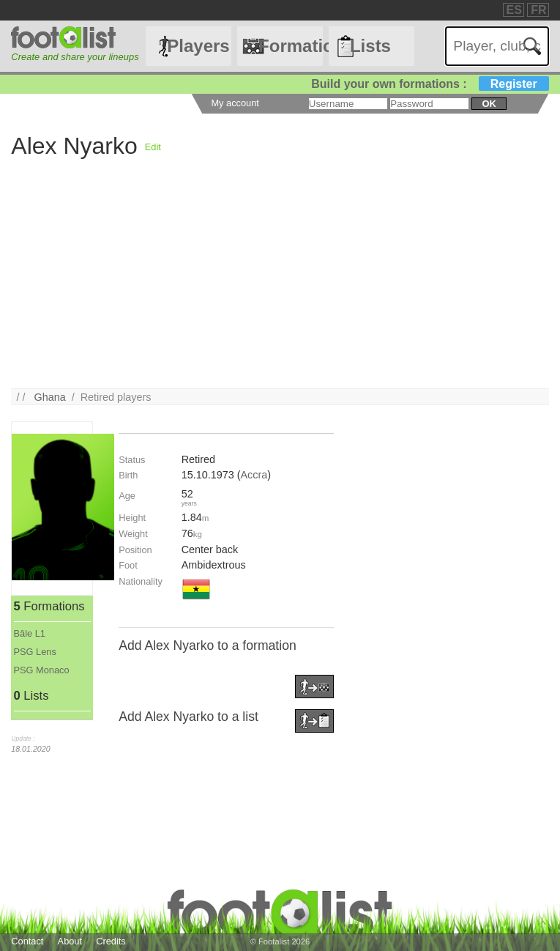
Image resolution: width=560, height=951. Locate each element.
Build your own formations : (430, 84)
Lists (370, 46)
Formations (291, 46)
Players (198, 46)
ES (514, 10)
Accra (254, 475)
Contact (27, 941)
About (70, 941)
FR (538, 10)
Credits (111, 941)
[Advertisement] (280, 286)
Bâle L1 (30, 633)
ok (489, 104)
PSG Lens (35, 652)
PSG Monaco (42, 670)
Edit (153, 147)
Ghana (49, 397)
